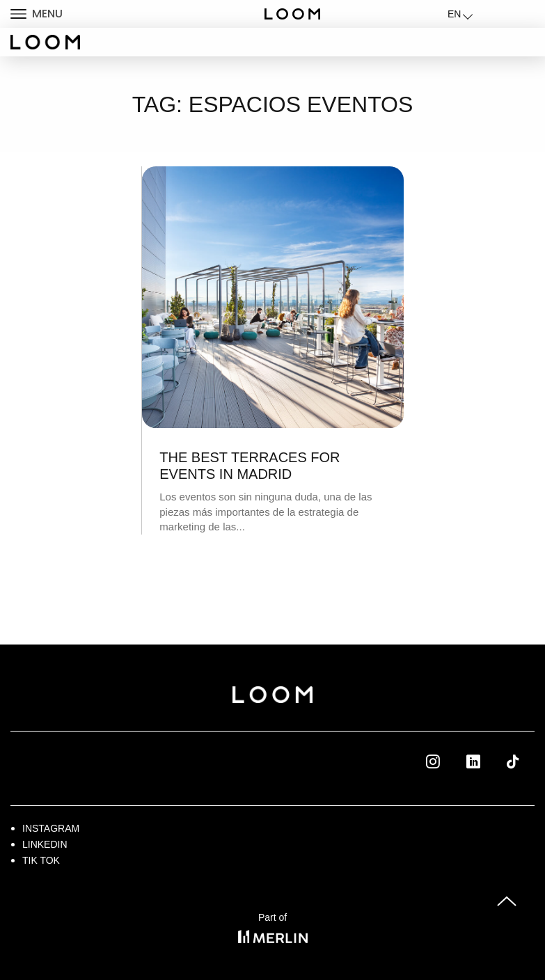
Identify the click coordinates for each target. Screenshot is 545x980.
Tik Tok (526, 761)
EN (454, 14)
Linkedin (489, 761)
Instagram (51, 828)
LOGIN (498, 14)
